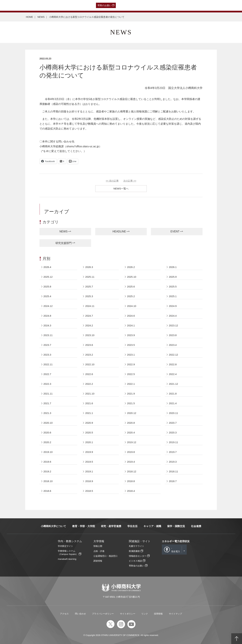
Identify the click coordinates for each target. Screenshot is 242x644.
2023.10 (90, 335)
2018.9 (89, 481)
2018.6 (47, 491)
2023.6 (89, 345)
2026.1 (173, 267)
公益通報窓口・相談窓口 (105, 556)
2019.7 (173, 452)
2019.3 (173, 462)
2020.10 (48, 423)
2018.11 (173, 471)
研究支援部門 (64, 243)
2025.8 (47, 287)
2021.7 (47, 403)
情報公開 (98, 546)
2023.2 (89, 355)
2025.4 (47, 296)
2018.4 (131, 491)
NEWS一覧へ (121, 189)
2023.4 (173, 345)
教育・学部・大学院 (84, 526)
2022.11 (48, 364)
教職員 (67, 5)
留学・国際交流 (176, 526)
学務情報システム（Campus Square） (68, 553)
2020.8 (131, 423)
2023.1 (131, 355)
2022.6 (89, 374)
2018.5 (89, 491)
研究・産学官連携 (111, 526)
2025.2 (131, 296)
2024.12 (48, 306)
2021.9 (131, 394)
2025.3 (89, 296)
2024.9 (173, 306)
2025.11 (90, 277)
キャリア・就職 (152, 526)
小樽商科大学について (53, 526)
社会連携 (196, 526)
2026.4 (47, 267)
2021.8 (173, 394)
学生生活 (132, 526)
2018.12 (132, 471)
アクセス (64, 614)
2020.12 (132, 413)
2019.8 (131, 452)
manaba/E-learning (67, 559)
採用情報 (158, 614)
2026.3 (89, 267)
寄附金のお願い (137, 566)
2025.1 (173, 296)
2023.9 (131, 335)
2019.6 (47, 462)
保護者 (47, 5)
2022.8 (173, 364)
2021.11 (48, 394)
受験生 (10, 5)
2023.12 (173, 325)
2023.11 (48, 335)
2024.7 (89, 316)
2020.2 (47, 442)
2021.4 (173, 403)
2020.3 (173, 432)
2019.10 (48, 452)
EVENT (175, 231)
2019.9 (89, 452)
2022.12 (173, 355)
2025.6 (131, 287)
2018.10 (48, 481)
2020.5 (89, 432)
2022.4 (173, 374)
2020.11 (173, 413)
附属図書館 (134, 551)
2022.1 (131, 384)
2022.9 (131, 364)
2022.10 (90, 364)
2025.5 (173, 287)
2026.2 (131, 267)
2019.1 (89, 471)
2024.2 (89, 325)
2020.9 (89, 423)
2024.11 (90, 306)
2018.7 (173, 481)
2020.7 (173, 423)
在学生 (57, 5)
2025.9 (173, 277)
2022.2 (89, 384)
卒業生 (23, 5)
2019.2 (47, 471)
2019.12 (132, 442)
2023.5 (131, 345)
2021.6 (89, 403)
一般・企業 (35, 5)
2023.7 (47, 345)
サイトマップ (175, 614)
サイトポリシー (128, 614)
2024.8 (47, 316)
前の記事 (112, 181)
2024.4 (173, 316)
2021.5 (131, 403)
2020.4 (131, 432)
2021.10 (90, 394)
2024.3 (47, 325)
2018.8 (131, 481)
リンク (145, 614)
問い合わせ (80, 614)
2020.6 (47, 432)
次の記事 (130, 181)
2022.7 (47, 374)
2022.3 (47, 384)
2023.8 (173, 335)
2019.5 (89, 462)
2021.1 (89, 413)
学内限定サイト (65, 546)
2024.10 (132, 306)
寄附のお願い (105, 5)
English (77, 5)
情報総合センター (138, 556)
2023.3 (47, 355)
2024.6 (131, 316)
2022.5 (131, 374)
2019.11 (173, 442)
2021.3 (47, 413)
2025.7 (89, 287)
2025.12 (48, 277)
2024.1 (131, 325)
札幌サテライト (137, 546)
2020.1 (89, 442)
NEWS (41, 17)
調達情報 (98, 561)
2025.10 (132, 277)
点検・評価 (99, 551)
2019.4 (131, 462)
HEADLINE (119, 231)
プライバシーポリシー (103, 614)
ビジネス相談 (135, 561)
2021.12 (173, 384)
